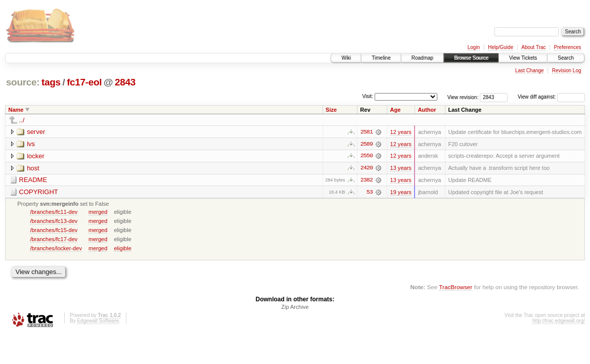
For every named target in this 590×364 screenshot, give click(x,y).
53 (370, 193)
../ (22, 120)
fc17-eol (84, 82)
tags (51, 82)
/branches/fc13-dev (54, 221)
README (33, 180)
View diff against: (551, 97)
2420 (367, 168)
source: (23, 82)
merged (98, 212)
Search (566, 58)
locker (36, 156)
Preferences (568, 47)
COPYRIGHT (39, 192)
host (33, 168)
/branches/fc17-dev (54, 240)
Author (427, 110)
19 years (401, 193)
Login (474, 47)
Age (395, 110)
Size (331, 110)
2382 (367, 180)
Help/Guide (501, 47)
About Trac (533, 47)
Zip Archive (295, 308)
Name (16, 110)
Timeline (381, 58)
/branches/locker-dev (56, 249)
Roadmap (422, 58)
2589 (367, 144)
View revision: (463, 97)
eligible (122, 249)
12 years (401, 132)
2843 (125, 82)
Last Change (530, 71)
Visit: (368, 96)
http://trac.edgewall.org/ (559, 322)
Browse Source (471, 58)
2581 (367, 132)
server (36, 132)
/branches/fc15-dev (54, 231)
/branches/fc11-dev (54, 212)
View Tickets (523, 58)
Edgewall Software (98, 322)
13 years (401, 168)
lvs (31, 144)
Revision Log (567, 71)
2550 (367, 156)
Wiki (346, 58)
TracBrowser (456, 287)
